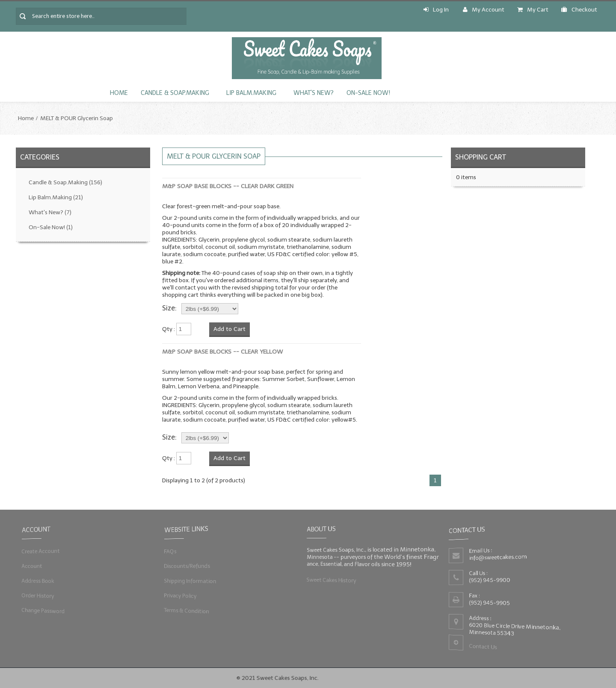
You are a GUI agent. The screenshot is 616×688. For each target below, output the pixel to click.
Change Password (43, 610)
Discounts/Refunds (187, 566)
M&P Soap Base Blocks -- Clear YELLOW (222, 352)
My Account (484, 10)
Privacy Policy (180, 595)
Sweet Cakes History (331, 580)
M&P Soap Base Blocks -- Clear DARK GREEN (228, 186)
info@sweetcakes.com (498, 557)
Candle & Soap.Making (175, 93)
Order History (38, 595)
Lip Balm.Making (251, 93)
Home (119, 93)
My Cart (533, 10)
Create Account (41, 551)
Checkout (579, 10)
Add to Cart (230, 329)
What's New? (314, 93)
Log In (436, 10)
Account (32, 566)
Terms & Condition (186, 610)
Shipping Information (190, 581)
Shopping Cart (481, 157)
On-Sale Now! (368, 93)
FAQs (170, 551)
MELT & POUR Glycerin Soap (77, 118)
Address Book (38, 581)
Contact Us (483, 647)
